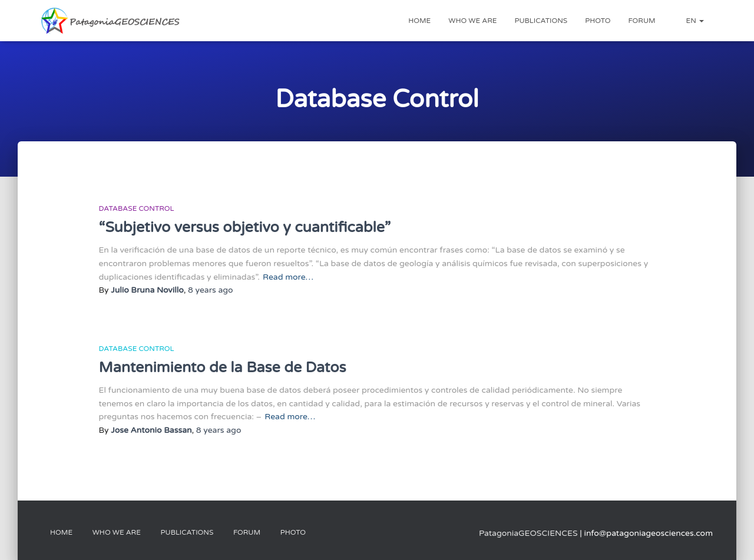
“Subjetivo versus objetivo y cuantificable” (245, 227)
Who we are (472, 21)
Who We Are (117, 532)
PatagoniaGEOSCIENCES (528, 533)
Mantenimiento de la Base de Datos (223, 367)
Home (419, 21)
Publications (541, 21)
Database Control (137, 208)
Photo (598, 21)
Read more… (288, 277)
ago (211, 290)
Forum (642, 21)
